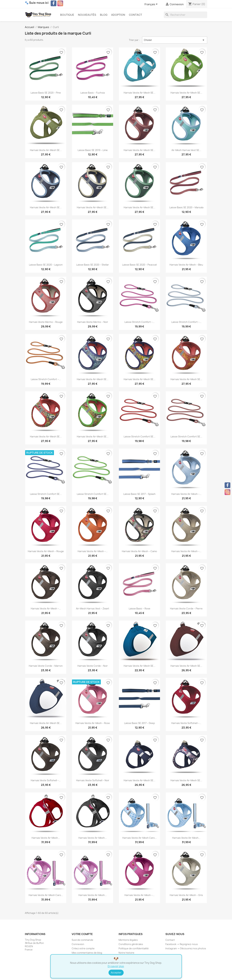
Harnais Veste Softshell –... (186, 723)
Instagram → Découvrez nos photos (186, 948)
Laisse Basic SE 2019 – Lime (93, 150)
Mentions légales (128, 940)
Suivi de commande (82, 940)
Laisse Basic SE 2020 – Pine (46, 93)
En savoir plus (116, 966)
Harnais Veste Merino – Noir (93, 322)
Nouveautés (87, 15)
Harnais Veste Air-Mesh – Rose (93, 723)
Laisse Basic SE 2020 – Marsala (186, 207)
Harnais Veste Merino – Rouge (46, 322)
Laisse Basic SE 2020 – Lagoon (46, 265)
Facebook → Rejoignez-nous (182, 944)
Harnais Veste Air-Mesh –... (186, 494)
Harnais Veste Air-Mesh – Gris (186, 895)
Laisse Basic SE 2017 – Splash (139, 494)
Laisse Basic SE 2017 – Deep (140, 723)
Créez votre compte (83, 948)
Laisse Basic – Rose (140, 608)
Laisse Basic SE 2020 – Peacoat (140, 265)
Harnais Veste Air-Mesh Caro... (140, 838)
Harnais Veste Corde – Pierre (186, 608)
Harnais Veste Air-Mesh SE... (140, 93)
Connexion (78, 944)
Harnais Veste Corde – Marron (46, 666)
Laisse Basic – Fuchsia (93, 93)
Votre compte (82, 934)
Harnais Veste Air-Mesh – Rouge (46, 551)
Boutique (67, 15)
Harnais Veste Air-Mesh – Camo (139, 551)
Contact (135, 15)
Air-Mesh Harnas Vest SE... (186, 150)
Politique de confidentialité (134, 948)
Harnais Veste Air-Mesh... (46, 838)
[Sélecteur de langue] (152, 4)
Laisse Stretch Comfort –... (140, 322)
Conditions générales (131, 944)
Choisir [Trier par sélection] (175, 40)
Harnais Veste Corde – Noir (93, 666)
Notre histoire (126, 953)
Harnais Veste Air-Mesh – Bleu (186, 265)
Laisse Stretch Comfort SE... (140, 436)
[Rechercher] (185, 15)
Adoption (118, 15)
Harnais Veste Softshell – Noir (93, 780)
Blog (104, 15)
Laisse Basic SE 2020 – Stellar (93, 265)
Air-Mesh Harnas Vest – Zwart (93, 608)
